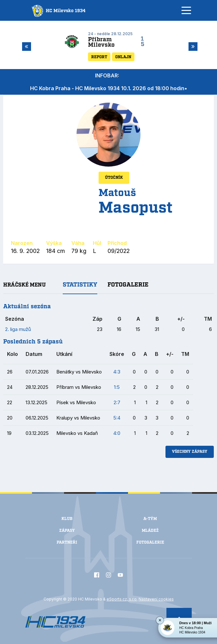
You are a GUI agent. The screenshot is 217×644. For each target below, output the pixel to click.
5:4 (117, 418)
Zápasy (67, 531)
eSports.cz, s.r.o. (122, 599)
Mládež (150, 531)
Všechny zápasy (190, 452)
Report (99, 57)
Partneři (67, 542)
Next (192, 46)
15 (143, 42)
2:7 (117, 402)
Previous (25, 46)
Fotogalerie (150, 542)
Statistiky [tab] (80, 285)
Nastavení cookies (156, 599)
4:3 (117, 372)
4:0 (117, 433)
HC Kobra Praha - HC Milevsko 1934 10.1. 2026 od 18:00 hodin (107, 88)
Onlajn (123, 57)
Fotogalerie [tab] (128, 285)
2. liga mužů (18, 329)
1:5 (117, 387)
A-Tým (150, 519)
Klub (67, 519)
